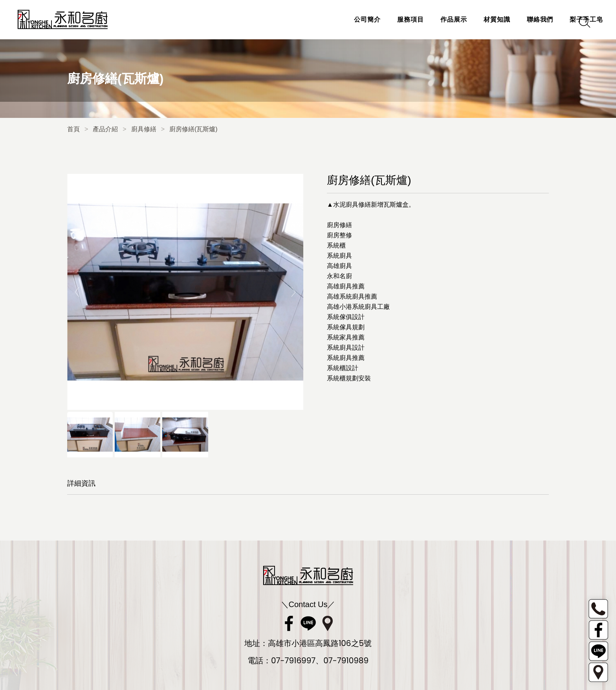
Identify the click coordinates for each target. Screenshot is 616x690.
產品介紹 (105, 129)
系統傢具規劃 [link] (346, 327)
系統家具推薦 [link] (346, 337)
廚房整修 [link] (339, 235)
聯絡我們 (505, 19)
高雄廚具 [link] (339, 266)
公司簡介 (333, 19)
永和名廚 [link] (339, 276)
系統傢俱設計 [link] (346, 317)
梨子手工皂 (552, 19)
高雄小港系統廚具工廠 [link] (358, 307)
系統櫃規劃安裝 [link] (349, 378)
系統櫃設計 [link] (343, 368)
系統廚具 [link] (339, 256)
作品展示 (419, 19)
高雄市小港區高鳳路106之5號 (320, 643)
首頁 (73, 129)
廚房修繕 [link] (339, 225)
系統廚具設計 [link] (346, 348)
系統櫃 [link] (336, 245)
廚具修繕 (144, 129)
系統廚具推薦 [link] (346, 358)
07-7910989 (346, 661)
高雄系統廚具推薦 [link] (352, 296)
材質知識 (462, 19)
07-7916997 (293, 661)
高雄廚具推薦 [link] (346, 286)
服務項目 (376, 19)
